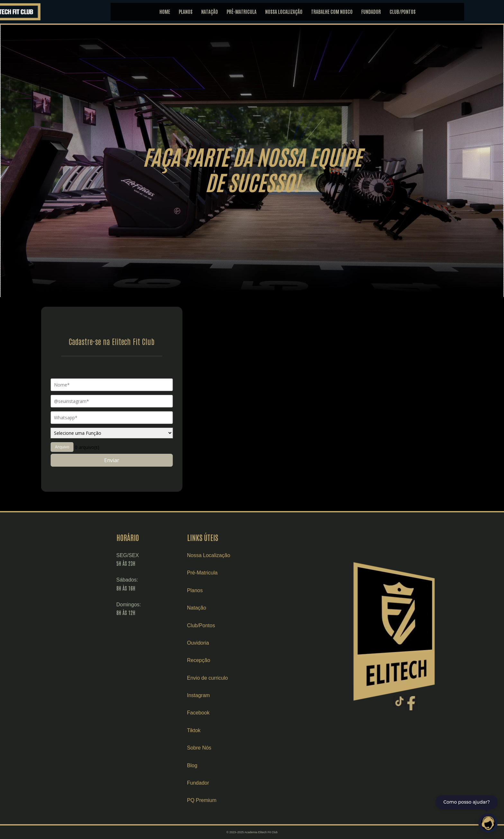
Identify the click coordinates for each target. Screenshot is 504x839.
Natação (225, 608)
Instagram (227, 695)
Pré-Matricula (231, 573)
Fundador (226, 783)
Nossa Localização (237, 555)
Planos (223, 590)
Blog (221, 765)
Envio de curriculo (236, 678)
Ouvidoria (226, 643)
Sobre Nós (228, 748)
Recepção (227, 660)
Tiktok (222, 730)
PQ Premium (230, 800)
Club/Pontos (229, 625)
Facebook (227, 713)
